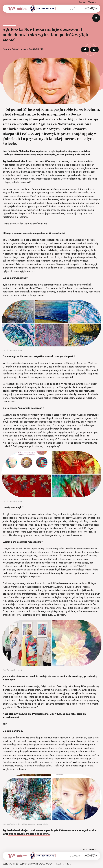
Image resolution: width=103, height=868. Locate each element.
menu (96, 18)
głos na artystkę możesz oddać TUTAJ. (29, 834)
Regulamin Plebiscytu (64, 864)
